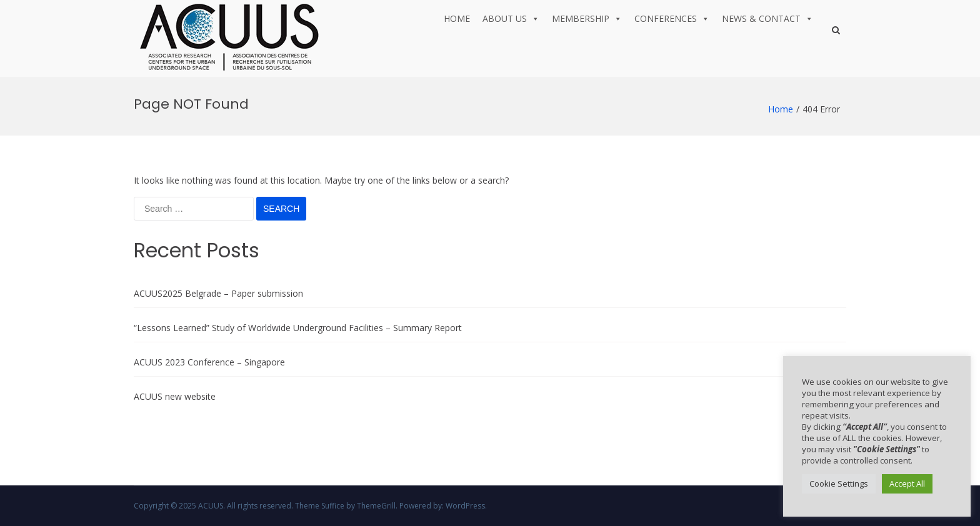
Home (457, 18)
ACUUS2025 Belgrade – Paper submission (218, 293)
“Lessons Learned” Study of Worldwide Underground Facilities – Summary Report (298, 328)
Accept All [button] (907, 484)
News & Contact (767, 19)
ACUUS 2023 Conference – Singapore (209, 362)
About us (511, 19)
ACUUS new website (175, 396)
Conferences (672, 19)
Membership (587, 19)
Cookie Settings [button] (839, 484)
